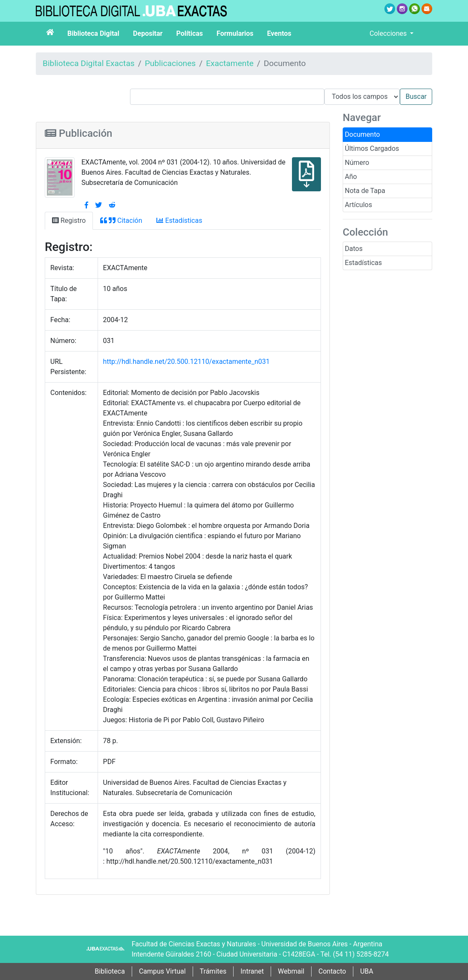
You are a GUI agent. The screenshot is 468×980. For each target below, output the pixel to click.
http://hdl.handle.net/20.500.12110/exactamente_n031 (186, 362)
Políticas (189, 33)
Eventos (279, 33)
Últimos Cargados (372, 148)
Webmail (291, 971)
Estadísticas (363, 263)
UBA (367, 971)
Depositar (148, 33)
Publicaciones (170, 63)
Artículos (358, 205)
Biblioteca (110, 971)
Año (351, 177)
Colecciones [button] (389, 33)
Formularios (235, 33)
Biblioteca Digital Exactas (89, 63)
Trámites (213, 971)
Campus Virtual (162, 971)
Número (357, 163)
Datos (354, 249)
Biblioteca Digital (93, 33)
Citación (121, 220)
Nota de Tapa (365, 191)
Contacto (332, 971)
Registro (69, 220)
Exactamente (230, 63)
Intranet (252, 971)
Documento (362, 134)
